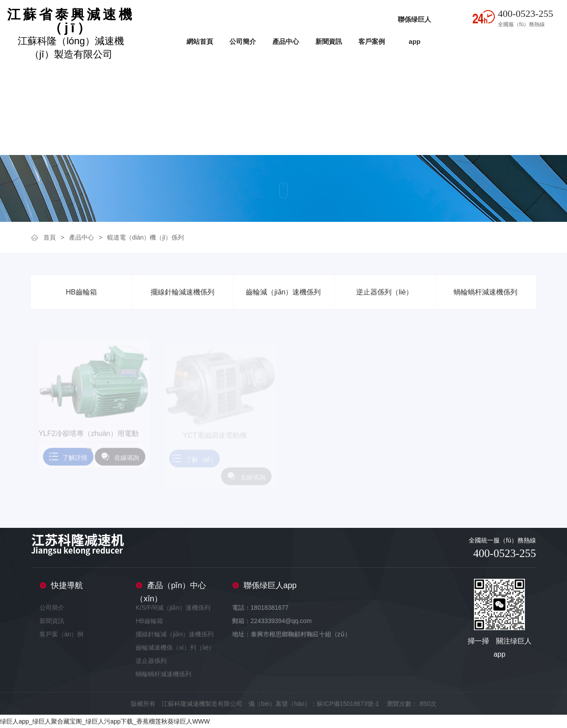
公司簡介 (243, 41)
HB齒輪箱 (149, 621)
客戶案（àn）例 (62, 634)
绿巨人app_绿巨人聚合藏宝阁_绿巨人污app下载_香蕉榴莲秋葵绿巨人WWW (105, 721)
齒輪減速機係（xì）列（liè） (175, 647)
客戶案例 (372, 41)
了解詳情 (68, 460)
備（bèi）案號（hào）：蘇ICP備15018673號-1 (314, 704)
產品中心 (286, 41)
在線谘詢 (120, 460)
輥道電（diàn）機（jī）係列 (146, 237)
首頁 (50, 237)
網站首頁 (200, 41)
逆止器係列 (151, 661)
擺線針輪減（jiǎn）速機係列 (175, 634)
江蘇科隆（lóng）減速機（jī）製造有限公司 (71, 34)
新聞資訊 (329, 41)
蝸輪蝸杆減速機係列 (163, 674)
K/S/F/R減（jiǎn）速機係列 (173, 608)
